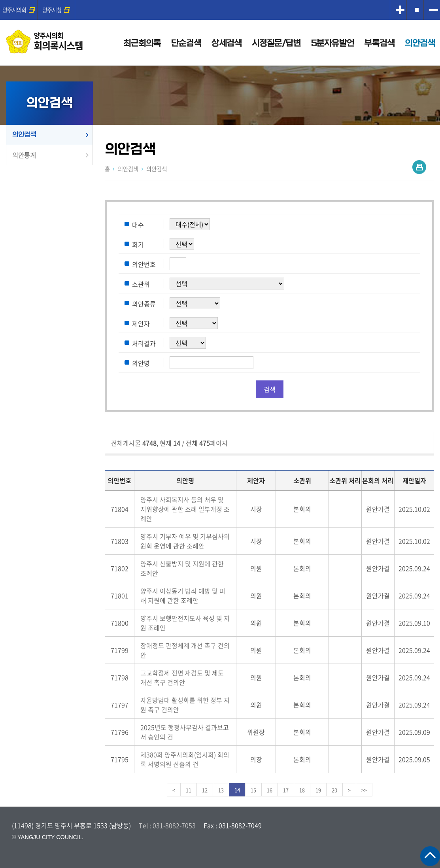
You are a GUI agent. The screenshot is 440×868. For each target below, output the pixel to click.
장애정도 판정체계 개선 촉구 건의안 (185, 650)
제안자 (141, 323)
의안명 (141, 363)
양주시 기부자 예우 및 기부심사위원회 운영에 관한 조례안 (185, 541)
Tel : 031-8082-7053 (167, 825)
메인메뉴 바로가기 (220, 1)
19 (318, 790)
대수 (138, 225)
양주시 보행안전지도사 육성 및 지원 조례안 (185, 623)
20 (334, 790)
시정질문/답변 (276, 43)
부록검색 (380, 43)
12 (205, 790)
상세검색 (227, 43)
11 (189, 790)
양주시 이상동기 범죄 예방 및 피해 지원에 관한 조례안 (183, 596)
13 (221, 790)
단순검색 (186, 43)
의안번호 (144, 264)
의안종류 (144, 304)
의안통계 (24, 155)
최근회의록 (142, 43)
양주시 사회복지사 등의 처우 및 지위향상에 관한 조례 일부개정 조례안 (185, 509)
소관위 (141, 284)
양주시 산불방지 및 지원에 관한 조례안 (182, 568)
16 (270, 790)
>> (364, 790)
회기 (138, 244)
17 (286, 790)
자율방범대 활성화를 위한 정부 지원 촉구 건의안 (185, 705)
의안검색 (420, 43)
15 (253, 790)
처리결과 (144, 343)
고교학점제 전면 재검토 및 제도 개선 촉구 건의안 (182, 677)
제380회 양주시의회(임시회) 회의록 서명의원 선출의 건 (185, 759)
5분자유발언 (333, 43)
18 (302, 790)
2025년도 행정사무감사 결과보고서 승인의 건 (185, 732)
